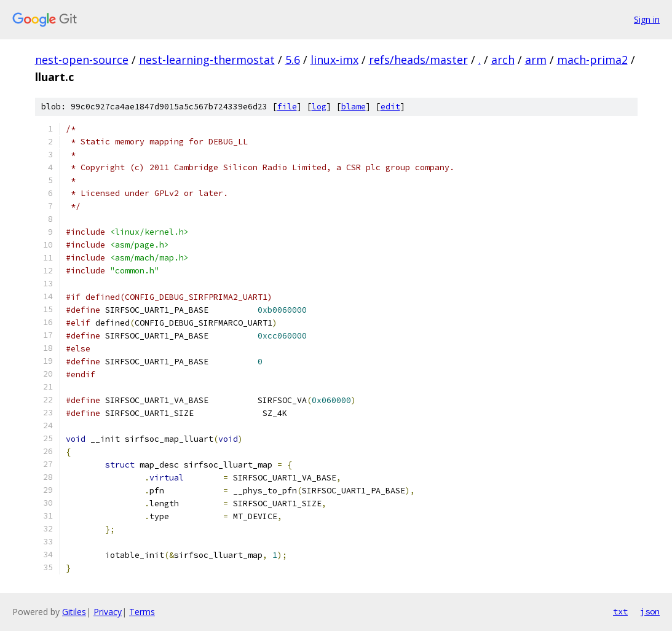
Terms (142, 612)
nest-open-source (82, 60)
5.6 (293, 60)
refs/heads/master (418, 60)
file (287, 107)
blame (354, 107)
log (319, 107)
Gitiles (74, 612)
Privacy (108, 612)
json (650, 611)
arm (536, 60)
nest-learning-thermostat (207, 60)
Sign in (647, 19)
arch (503, 60)
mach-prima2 (592, 60)
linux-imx (334, 60)
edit (390, 107)
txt (620, 611)
